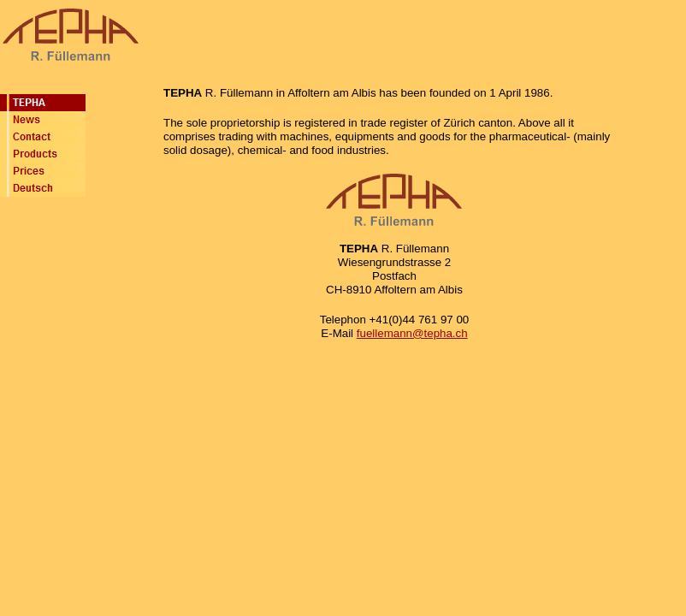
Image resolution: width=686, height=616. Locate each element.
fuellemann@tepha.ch (412, 333)
